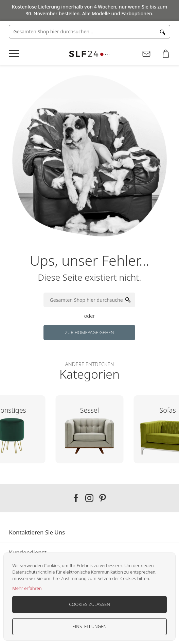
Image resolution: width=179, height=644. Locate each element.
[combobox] (89, 32)
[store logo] (89, 54)
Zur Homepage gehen (89, 332)
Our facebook (76, 498)
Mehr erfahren (27, 588)
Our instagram (89, 498)
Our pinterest (103, 498)
